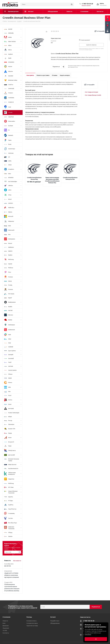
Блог (4, 623)
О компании (6, 617)
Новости (5, 621)
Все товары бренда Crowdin (93, 95)
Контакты (6, 633)
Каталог (53, 617)
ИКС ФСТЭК (8, 566)
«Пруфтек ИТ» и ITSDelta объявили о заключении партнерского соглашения (12, 575)
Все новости (17, 561)
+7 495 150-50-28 (87, 4)
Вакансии (6, 626)
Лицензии (6, 628)
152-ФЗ (5, 630)
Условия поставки (32, 623)
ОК (96, 639)
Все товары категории (92, 92)
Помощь (29, 617)
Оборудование (55, 623)
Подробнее (88, 634)
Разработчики (55, 621)
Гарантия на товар (32, 626)
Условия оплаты (31, 621)
